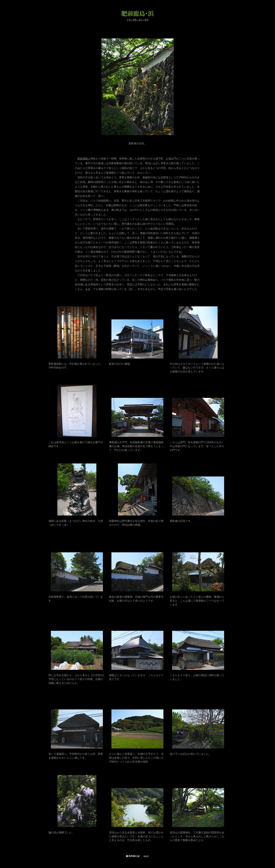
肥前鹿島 (83, 159)
